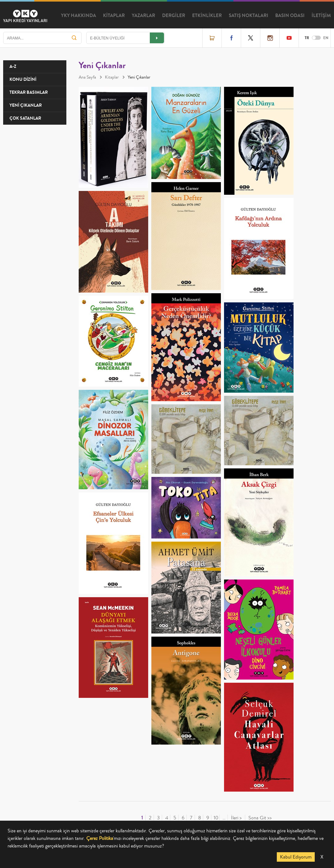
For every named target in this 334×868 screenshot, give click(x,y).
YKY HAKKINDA (79, 15)
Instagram (270, 38)
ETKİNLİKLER (207, 15)
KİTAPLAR (114, 15)
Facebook (231, 38)
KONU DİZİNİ (23, 79)
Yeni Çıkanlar (139, 77)
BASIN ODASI (290, 15)
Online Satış (212, 38)
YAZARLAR (143, 15)
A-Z (13, 66)
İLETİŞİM (321, 15)
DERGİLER (174, 15)
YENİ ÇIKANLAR (26, 105)
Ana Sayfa (87, 77)
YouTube (289, 38)
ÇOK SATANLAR (25, 118)
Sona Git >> (260, 818)
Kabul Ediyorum (296, 857)
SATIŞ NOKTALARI (249, 15)
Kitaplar (112, 77)
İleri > (236, 818)
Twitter (251, 38)
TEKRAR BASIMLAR (29, 92)
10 (216, 818)
